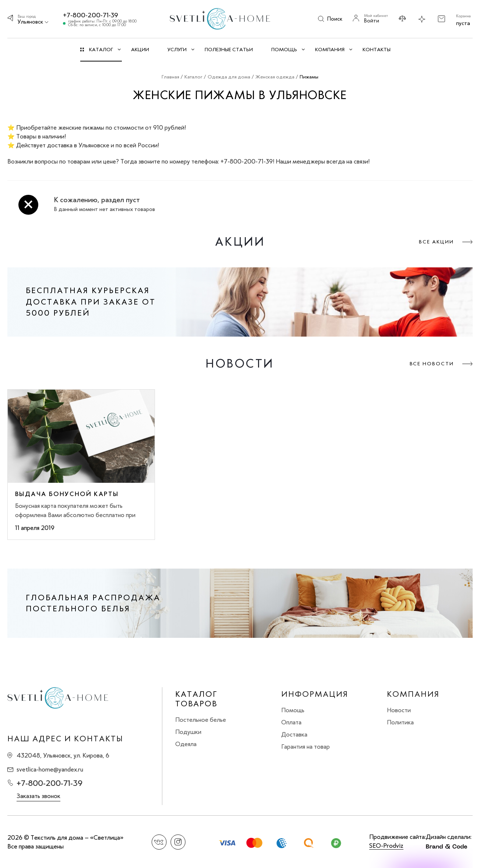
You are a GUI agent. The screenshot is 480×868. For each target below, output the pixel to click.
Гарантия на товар (306, 746)
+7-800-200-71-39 (91, 15)
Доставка (294, 734)
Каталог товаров (196, 699)
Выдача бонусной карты (67, 494)
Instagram (178, 842)
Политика (400, 722)
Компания (413, 694)
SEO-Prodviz (386, 846)
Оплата (291, 722)
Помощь (293, 710)
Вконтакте (159, 842)
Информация (315, 694)
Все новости (432, 364)
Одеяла (186, 744)
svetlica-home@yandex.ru (50, 769)
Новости (399, 710)
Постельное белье (201, 720)
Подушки (188, 732)
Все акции (436, 242)
